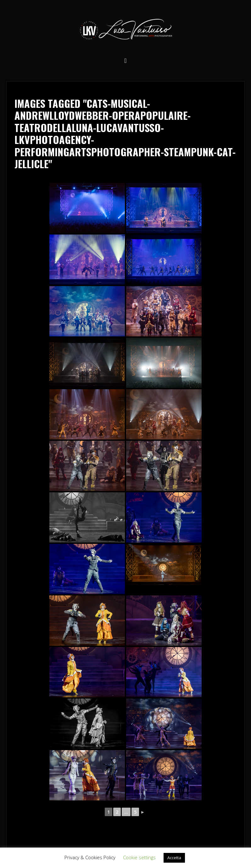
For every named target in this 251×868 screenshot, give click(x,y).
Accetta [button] (174, 858)
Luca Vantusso (125, 30)
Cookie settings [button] (139, 857)
